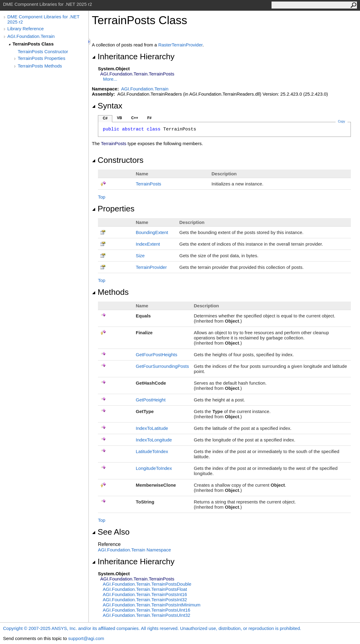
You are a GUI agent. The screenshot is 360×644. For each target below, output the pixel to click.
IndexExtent (148, 244)
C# (105, 118)
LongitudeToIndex (154, 468)
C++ (135, 118)
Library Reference (25, 29)
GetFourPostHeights (157, 355)
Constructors (118, 160)
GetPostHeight (151, 400)
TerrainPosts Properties (41, 58)
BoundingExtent (152, 232)
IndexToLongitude (154, 440)
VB (119, 118)
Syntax (107, 106)
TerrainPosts (148, 184)
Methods (110, 292)
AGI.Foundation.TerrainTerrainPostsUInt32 (147, 615)
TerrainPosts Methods (40, 66)
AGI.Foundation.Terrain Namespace (134, 550)
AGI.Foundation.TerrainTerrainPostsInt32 (145, 600)
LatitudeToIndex (152, 451)
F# (149, 118)
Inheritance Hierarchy (133, 57)
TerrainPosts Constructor (43, 51)
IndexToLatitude (152, 428)
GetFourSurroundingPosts (162, 366)
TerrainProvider (151, 267)
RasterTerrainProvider (180, 45)
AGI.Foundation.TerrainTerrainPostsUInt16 (147, 610)
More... (110, 79)
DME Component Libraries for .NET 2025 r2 (43, 19)
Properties (113, 209)
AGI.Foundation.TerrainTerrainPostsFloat (145, 589)
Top (102, 197)
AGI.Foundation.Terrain (31, 36)
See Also (111, 532)
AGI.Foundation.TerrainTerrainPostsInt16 (145, 594)
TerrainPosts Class (33, 44)
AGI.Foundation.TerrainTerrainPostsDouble (147, 584)
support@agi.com (86, 638)
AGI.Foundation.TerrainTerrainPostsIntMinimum (152, 605)
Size (140, 256)
